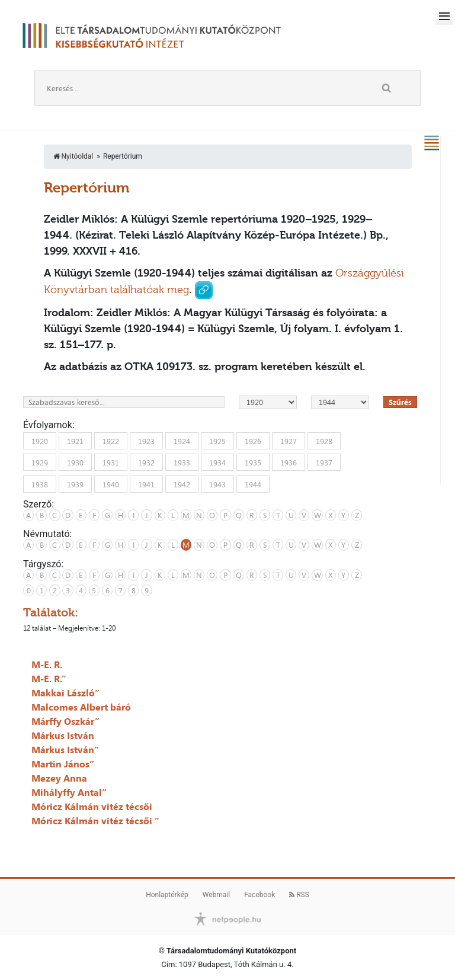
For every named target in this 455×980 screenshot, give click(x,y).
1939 (75, 484)
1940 (111, 484)
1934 (217, 462)
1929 (40, 462)
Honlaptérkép (167, 895)
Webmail (216, 895)
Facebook (259, 895)
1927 (289, 441)
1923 (146, 441)
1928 (324, 441)
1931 (111, 462)
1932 (146, 462)
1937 (324, 462)
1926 (253, 441)
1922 (111, 441)
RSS (299, 895)
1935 (253, 462)
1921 (75, 441)
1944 (253, 484)
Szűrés (400, 402)
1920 (40, 441)
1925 (217, 441)
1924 (182, 441)
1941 (146, 484)
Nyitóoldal (73, 156)
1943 (217, 484)
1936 (289, 462)
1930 (75, 462)
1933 (182, 462)
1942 (182, 484)
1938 (40, 484)
